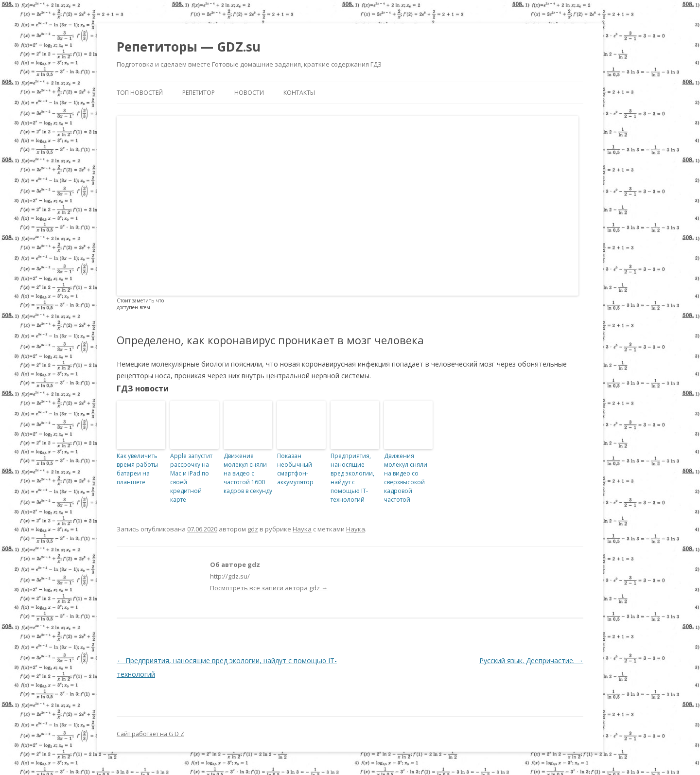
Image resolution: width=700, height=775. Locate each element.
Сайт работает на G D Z (150, 734)
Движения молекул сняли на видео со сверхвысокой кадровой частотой (406, 478)
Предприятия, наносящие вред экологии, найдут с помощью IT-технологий (352, 478)
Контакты (299, 93)
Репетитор (199, 93)
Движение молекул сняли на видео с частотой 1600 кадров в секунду (248, 473)
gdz (253, 529)
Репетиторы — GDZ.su (189, 47)
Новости (249, 93)
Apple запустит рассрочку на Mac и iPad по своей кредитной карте (191, 478)
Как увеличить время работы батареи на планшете (137, 469)
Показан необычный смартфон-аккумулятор (295, 469)
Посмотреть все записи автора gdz (269, 588)
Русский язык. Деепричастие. (531, 661)
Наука (302, 529)
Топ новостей (140, 93)
